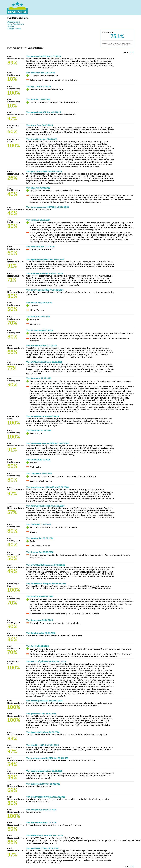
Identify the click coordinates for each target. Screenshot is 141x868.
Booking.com (14, 22)
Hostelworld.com (15, 24)
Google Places (14, 29)
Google (11, 26)
